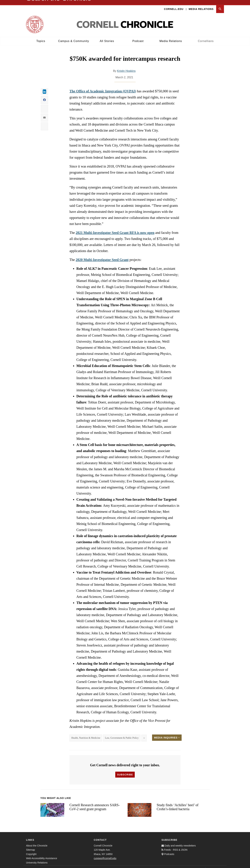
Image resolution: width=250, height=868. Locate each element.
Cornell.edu (174, 5)
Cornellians (206, 37)
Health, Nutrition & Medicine (86, 734)
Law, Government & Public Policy (122, 734)
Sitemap (30, 845)
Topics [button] (41, 37)
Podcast (138, 37)
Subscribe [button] (125, 770)
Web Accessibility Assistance (42, 854)
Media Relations (201, 5)
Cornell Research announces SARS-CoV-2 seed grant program (95, 802)
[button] (220, 5)
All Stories (107, 37)
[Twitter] (213, 865)
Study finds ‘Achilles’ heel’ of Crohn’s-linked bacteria (177, 802)
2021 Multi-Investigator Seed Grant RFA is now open (115, 228)
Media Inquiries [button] (167, 733)
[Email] (220, 865)
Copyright (31, 850)
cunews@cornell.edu (105, 854)
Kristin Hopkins (126, 67)
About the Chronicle (37, 841)
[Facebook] (205, 865)
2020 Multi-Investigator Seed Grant (102, 255)
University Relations (37, 858)
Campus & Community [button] (74, 37)
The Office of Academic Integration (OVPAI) (103, 87)
